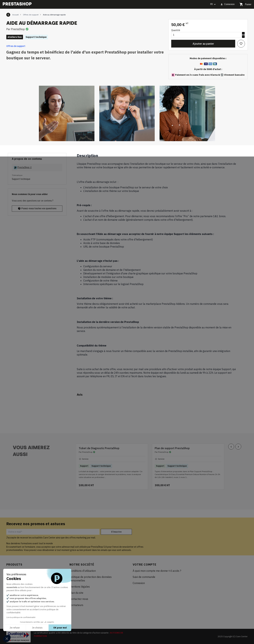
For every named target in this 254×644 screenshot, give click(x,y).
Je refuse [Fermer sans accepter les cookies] (15, 628)
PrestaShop (18, 29)
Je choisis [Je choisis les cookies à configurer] (37, 628)
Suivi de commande (144, 577)
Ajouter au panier (203, 44)
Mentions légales (80, 587)
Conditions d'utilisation (83, 571)
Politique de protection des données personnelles (91, 579)
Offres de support (16, 46)
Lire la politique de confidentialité (21, 617)
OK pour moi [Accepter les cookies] (60, 628)
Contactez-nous (79, 599)
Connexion (139, 583)
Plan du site (76, 593)
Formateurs (76, 605)
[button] (7, 639)
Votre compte (144, 565)
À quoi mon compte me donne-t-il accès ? (157, 571)
